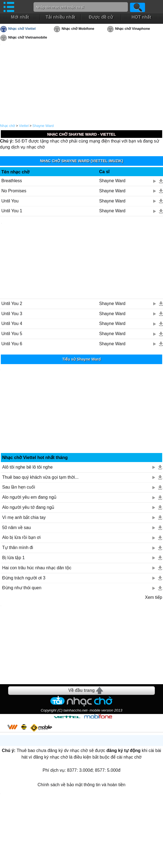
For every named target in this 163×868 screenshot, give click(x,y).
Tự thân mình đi (18, 548)
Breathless (12, 181)
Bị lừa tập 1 (13, 558)
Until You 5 (12, 334)
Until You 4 (12, 323)
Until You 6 (12, 344)
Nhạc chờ (7, 126)
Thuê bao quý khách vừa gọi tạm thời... (40, 477)
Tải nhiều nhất (60, 17)
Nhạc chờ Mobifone (78, 29)
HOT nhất (141, 17)
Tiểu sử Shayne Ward (81, 359)
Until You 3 (12, 314)
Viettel (24, 126)
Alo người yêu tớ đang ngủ (28, 507)
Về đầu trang (81, 690)
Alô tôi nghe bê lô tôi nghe (27, 467)
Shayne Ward (43, 126)
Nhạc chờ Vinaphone (132, 29)
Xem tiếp (154, 597)
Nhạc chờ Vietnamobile (28, 37)
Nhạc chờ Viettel (22, 29)
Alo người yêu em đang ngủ (29, 497)
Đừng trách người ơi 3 (24, 578)
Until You (10, 201)
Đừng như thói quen (22, 588)
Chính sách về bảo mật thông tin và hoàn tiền (81, 785)
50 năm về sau (16, 528)
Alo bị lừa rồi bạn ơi (21, 537)
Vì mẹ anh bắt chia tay (24, 517)
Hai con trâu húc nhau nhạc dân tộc (37, 568)
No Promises (14, 191)
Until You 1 (12, 211)
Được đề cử (101, 17)
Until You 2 (12, 304)
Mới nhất (20, 17)
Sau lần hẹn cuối (19, 487)
